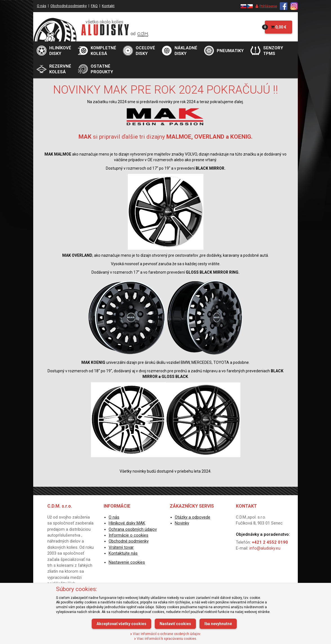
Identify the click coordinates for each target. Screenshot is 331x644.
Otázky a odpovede (193, 517)
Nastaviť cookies (175, 624)
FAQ (94, 6)
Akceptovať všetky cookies (121, 624)
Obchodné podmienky (69, 6)
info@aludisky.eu (265, 548)
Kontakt (108, 6)
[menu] (265, 6)
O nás (42, 6)
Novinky (182, 523)
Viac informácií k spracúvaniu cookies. (166, 639)
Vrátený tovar (121, 547)
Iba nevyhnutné (218, 624)
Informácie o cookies (128, 535)
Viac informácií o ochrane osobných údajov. (166, 634)
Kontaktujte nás (123, 553)
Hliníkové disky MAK (127, 523)
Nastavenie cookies (127, 562)
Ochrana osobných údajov (133, 529)
